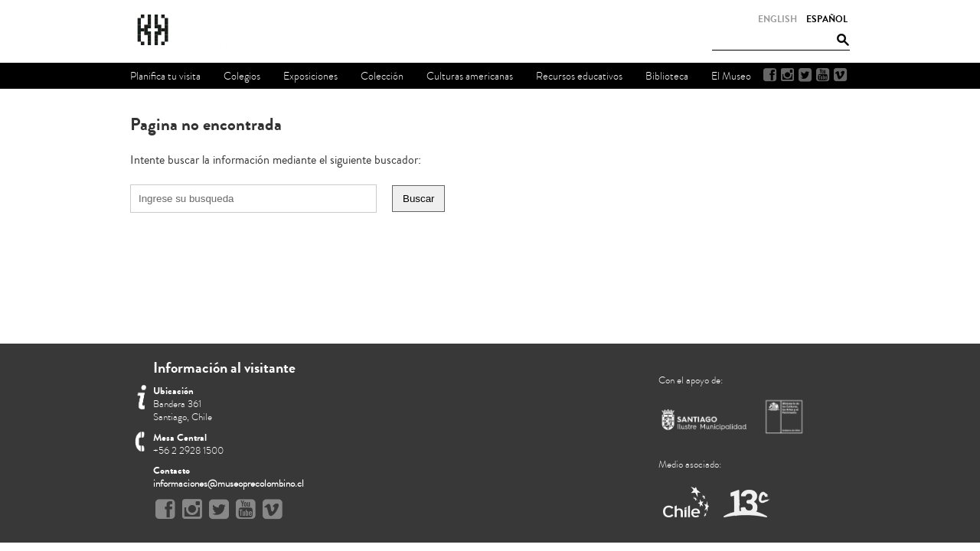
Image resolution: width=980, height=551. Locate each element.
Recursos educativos (579, 76)
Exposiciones (310, 76)
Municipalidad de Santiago (704, 423)
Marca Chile (687, 503)
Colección (382, 76)
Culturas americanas (470, 76)
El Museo (731, 76)
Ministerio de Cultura (786, 416)
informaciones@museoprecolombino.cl (229, 484)
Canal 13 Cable (746, 503)
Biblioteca (667, 76)
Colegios (242, 76)
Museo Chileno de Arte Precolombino (194, 31)
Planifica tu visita (165, 76)
